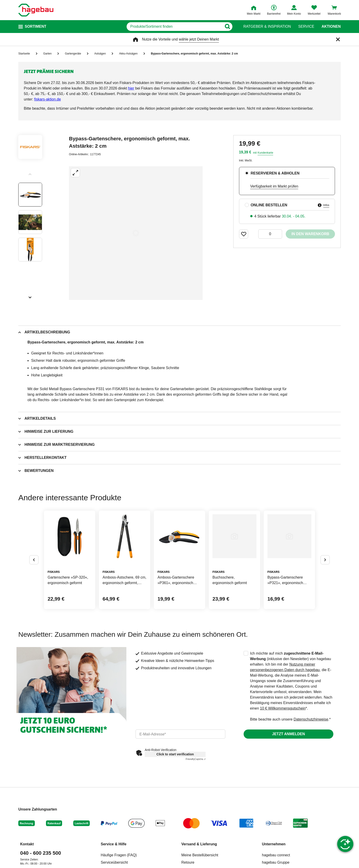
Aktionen (331, 27)
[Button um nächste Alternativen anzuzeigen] (325, 560)
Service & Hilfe (114, 844)
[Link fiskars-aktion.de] (48, 99)
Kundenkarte (265, 153)
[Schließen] (338, 39)
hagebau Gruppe (276, 862)
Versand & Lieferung (199, 844)
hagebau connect (276, 855)
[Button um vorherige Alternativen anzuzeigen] (34, 560)
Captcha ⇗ (196, 759)
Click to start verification (175, 754)
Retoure (188, 862)
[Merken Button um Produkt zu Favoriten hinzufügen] (244, 234)
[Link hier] (131, 88)
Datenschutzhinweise (311, 719)
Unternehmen (274, 844)
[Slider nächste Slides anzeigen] (30, 296)
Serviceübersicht (114, 862)
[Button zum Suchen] (227, 27)
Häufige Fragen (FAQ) (119, 855)
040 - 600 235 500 (41, 853)
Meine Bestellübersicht (200, 855)
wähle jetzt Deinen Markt (199, 39)
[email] (180, 734)
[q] (174, 27)
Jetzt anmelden (288, 734)
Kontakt (27, 844)
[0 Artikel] (270, 234)
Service (306, 27)
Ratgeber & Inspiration (267, 27)
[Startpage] (36, 10)
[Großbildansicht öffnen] (136, 233)
